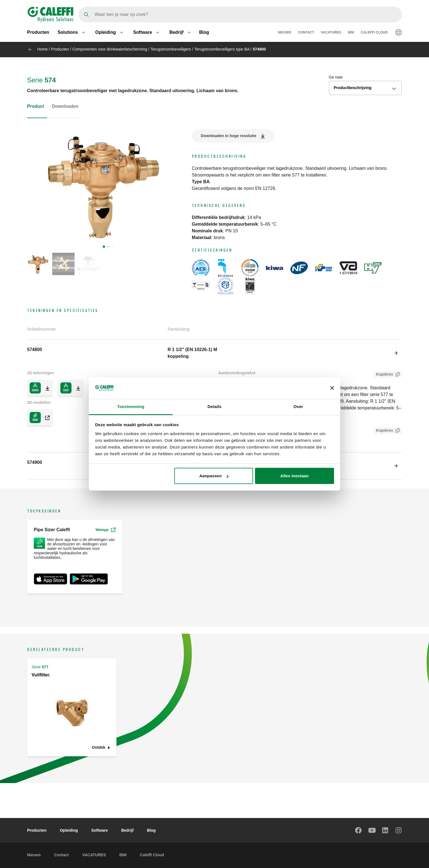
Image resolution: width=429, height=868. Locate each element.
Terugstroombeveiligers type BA (222, 49)
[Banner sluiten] (332, 388)
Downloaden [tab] (65, 106)
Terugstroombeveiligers (171, 49)
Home (42, 49)
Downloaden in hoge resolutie (229, 136)
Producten (38, 33)
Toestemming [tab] (131, 406)
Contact (306, 33)
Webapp (106, 530)
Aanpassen (214, 476)
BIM (351, 33)
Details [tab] (214, 406)
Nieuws (285, 33)
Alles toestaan (295, 476)
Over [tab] (298, 406)
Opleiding (69, 830)
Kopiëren (383, 375)
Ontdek (99, 747)
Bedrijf (127, 830)
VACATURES (331, 33)
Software (100, 830)
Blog (204, 33)
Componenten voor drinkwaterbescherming (110, 49)
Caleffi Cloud (374, 33)
